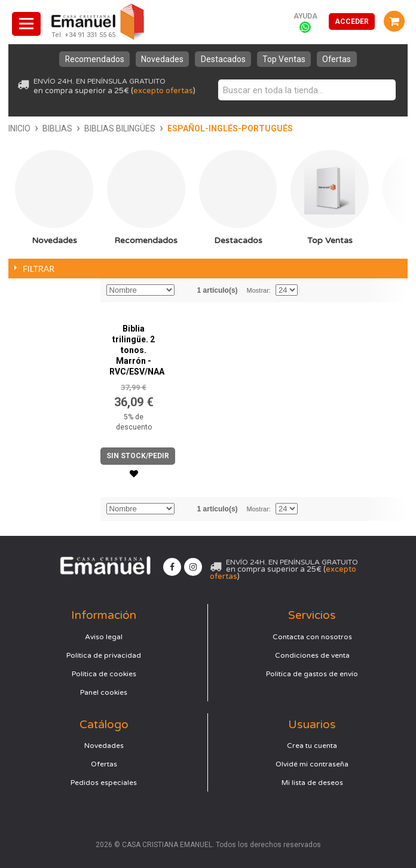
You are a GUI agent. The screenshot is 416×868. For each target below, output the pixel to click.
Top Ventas (285, 59)
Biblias (57, 128)
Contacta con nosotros (312, 637)
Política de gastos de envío (312, 674)
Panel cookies (104, 692)
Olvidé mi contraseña (312, 764)
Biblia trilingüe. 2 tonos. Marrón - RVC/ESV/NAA (137, 350)
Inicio (19, 128)
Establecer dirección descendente (185, 290)
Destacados (223, 59)
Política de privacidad (104, 655)
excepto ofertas (163, 91)
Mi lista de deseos (312, 783)
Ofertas (339, 59)
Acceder (352, 22)
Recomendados (93, 59)
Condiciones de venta (312, 655)
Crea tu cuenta (312, 746)
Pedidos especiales (104, 783)
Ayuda (305, 16)
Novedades (162, 59)
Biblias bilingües (120, 128)
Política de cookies (104, 674)
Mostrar (258, 290)
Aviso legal (104, 637)
